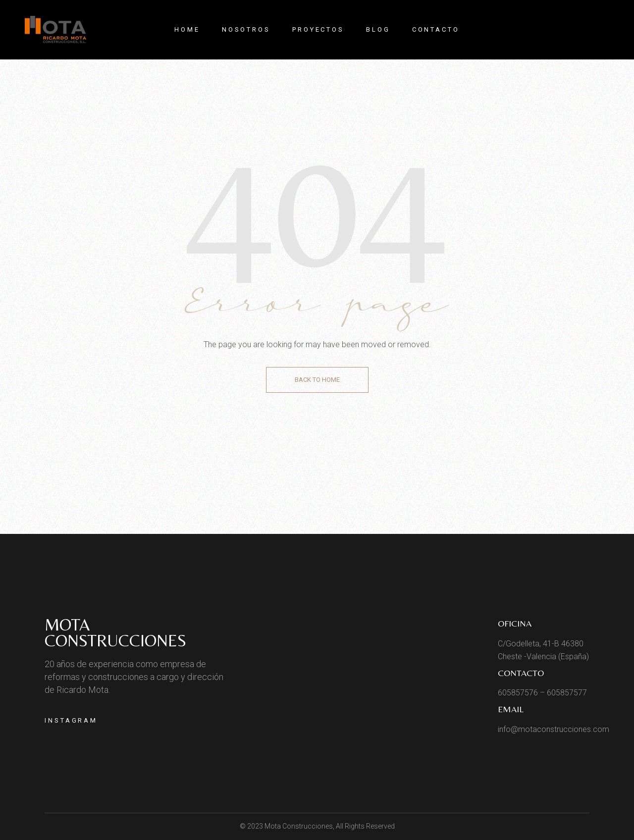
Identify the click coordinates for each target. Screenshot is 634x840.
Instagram (71, 720)
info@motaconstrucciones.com (554, 729)
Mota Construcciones (115, 632)
